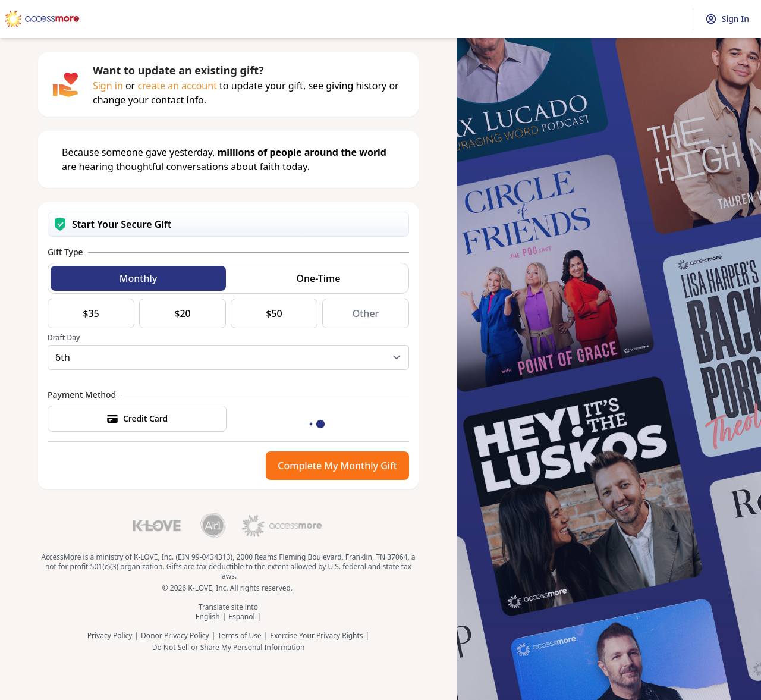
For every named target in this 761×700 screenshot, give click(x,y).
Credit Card (137, 419)
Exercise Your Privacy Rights (316, 636)
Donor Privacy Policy (175, 636)
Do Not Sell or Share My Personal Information (229, 648)
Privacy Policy (110, 636)
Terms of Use (239, 636)
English (208, 617)
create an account (177, 86)
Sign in (108, 86)
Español (241, 617)
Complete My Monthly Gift (337, 466)
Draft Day (64, 338)
